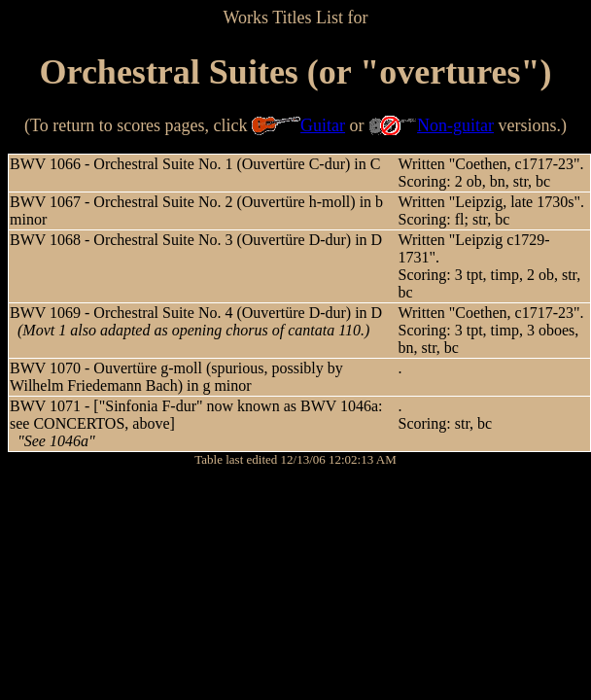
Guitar (323, 125)
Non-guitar (455, 125)
